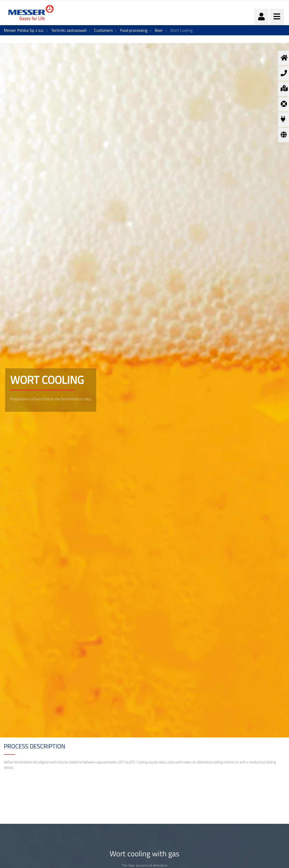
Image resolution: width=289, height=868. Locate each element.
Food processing (134, 30)
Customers (103, 30)
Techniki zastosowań (69, 30)
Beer (159, 30)
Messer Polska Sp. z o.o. (24, 30)
